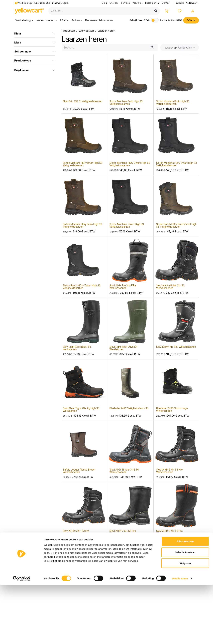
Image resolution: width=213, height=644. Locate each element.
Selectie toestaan (185, 611)
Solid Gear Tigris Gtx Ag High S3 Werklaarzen (81, 410)
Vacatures (138, 3)
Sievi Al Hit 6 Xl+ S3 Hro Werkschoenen (169, 471)
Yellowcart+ (192, 3)
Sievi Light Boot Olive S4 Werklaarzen (123, 348)
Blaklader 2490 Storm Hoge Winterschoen (172, 410)
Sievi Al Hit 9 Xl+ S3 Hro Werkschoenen (169, 532)
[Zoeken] (156, 11)
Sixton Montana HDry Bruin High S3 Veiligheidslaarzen (83, 164)
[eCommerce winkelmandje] (167, 11)
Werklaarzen (86, 31)
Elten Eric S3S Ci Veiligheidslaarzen (83, 102)
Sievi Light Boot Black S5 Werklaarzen (77, 348)
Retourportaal (152, 3)
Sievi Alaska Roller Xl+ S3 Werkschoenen (170, 287)
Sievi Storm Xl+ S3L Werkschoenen (176, 347)
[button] (180, 47)
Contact (166, 3)
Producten (68, 31)
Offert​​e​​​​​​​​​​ (191, 20)
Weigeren (185, 622)
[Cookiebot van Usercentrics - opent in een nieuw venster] (22, 638)
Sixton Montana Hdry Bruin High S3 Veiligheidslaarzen (82, 225)
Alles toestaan (185, 600)
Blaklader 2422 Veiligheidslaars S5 (129, 408)
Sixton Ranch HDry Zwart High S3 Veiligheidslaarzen (82, 287)
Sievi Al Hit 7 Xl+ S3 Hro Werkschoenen (123, 532)
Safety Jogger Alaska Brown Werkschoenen (79, 471)
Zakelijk (180, 3)
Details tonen (180, 637)
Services (125, 3)
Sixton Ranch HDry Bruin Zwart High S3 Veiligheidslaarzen (176, 225)
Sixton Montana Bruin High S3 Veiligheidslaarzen (126, 103)
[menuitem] (24, 20)
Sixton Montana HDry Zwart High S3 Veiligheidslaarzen (130, 164)
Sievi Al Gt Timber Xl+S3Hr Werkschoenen (124, 471)
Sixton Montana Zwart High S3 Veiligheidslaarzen (127, 225)
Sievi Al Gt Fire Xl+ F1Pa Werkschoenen (123, 287)
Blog (104, 3)
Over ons (114, 3)
